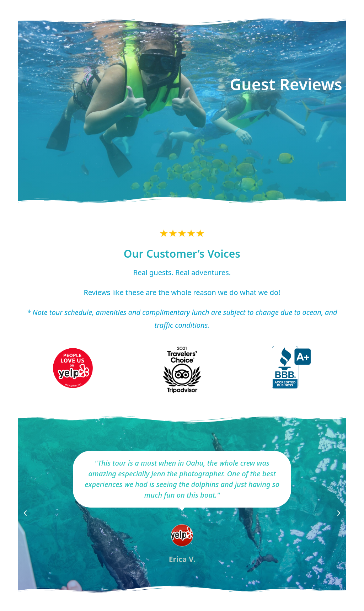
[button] (25, 513)
